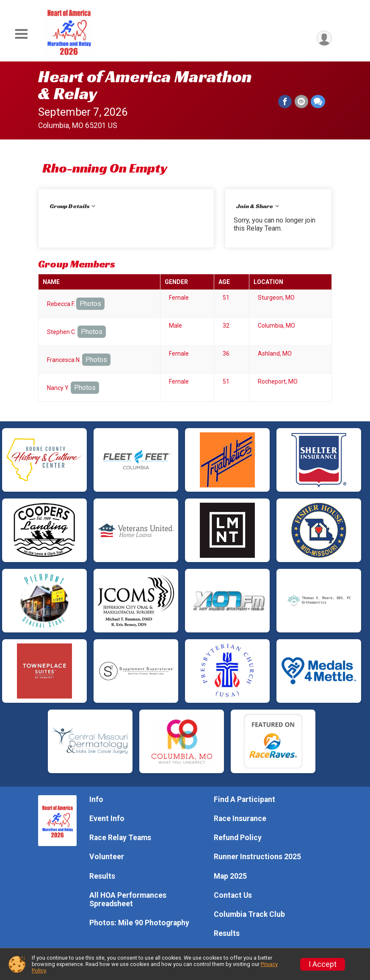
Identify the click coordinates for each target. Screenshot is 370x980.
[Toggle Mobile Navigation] (21, 34)
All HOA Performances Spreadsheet (128, 899)
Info (96, 799)
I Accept (323, 964)
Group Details (70, 206)
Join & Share (255, 206)
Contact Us (233, 895)
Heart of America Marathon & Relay (145, 85)
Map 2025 (230, 876)
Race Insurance (240, 819)
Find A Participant (244, 799)
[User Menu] (324, 38)
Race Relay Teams (120, 838)
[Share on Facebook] (285, 102)
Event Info (107, 819)
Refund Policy (238, 838)
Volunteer (107, 857)
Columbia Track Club (249, 914)
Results (102, 876)
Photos (90, 304)
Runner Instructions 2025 (257, 857)
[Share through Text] (318, 102)
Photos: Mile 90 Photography (139, 923)
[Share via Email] (301, 102)
